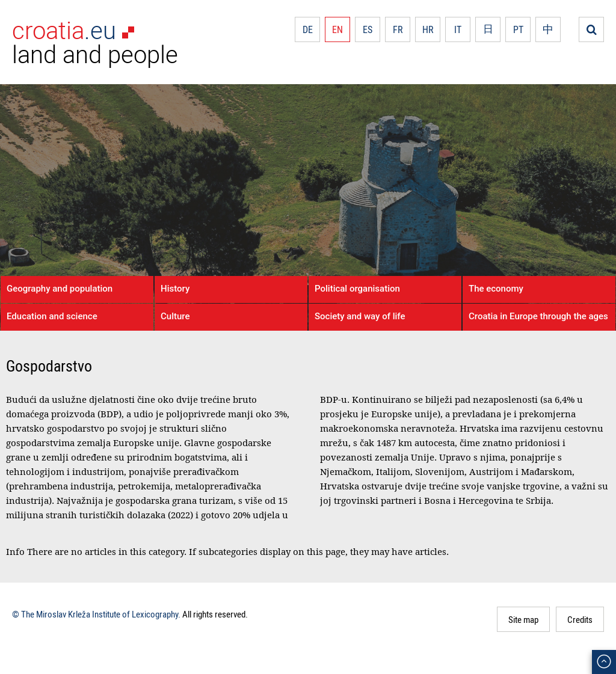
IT (458, 29)
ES (368, 29)
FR (398, 29)
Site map (523, 619)
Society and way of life (360, 316)
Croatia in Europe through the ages (538, 316)
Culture (175, 316)
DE (308, 29)
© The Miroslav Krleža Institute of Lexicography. (96, 614)
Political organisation (357, 289)
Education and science (52, 316)
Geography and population (60, 289)
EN (337, 29)
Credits (580, 619)
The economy (496, 289)
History (175, 289)
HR (428, 29)
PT (518, 29)
